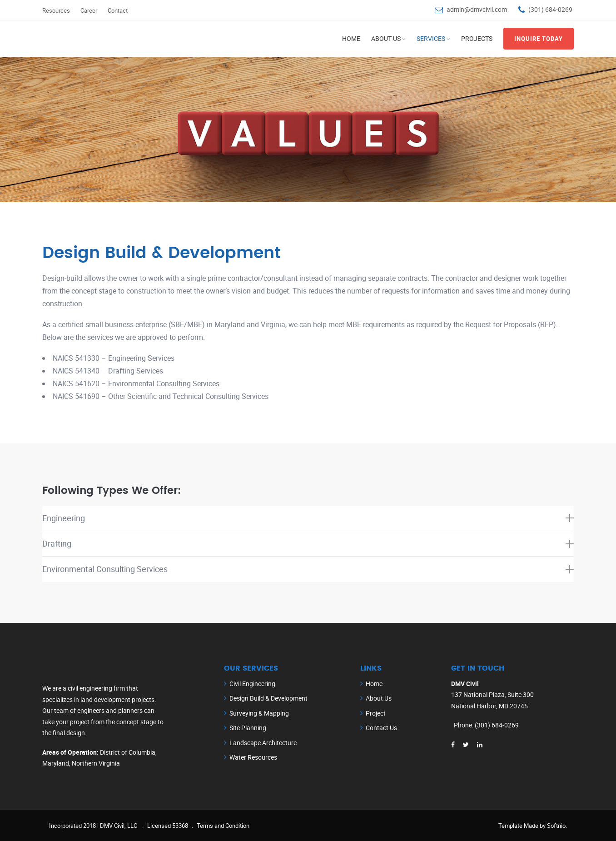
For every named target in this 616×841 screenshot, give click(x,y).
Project (376, 713)
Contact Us (381, 728)
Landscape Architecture (263, 743)
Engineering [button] (308, 518)
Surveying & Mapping (259, 713)
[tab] (308, 518)
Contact (118, 10)
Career (89, 10)
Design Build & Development (268, 699)
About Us (386, 38)
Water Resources (253, 758)
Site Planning (248, 728)
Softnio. (557, 826)
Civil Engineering (252, 684)
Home (351, 38)
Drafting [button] (308, 543)
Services (431, 38)
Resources (56, 10)
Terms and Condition (223, 826)
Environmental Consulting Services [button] (308, 569)
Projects (477, 38)
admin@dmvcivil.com (477, 9)
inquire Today (539, 39)
